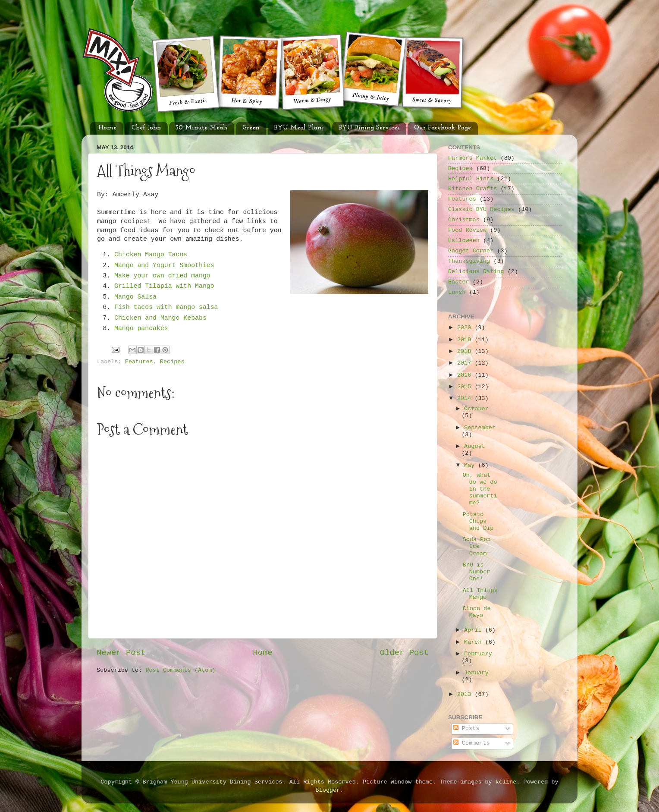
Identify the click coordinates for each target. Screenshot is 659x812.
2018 (466, 351)
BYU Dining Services (369, 128)
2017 (466, 363)
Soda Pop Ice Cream (477, 546)
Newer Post (121, 653)
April (475, 630)
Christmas (464, 220)
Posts (466, 729)
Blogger (328, 790)
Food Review (467, 230)
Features (139, 362)
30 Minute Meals (201, 128)
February (478, 654)
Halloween (464, 241)
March (475, 642)
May (471, 465)
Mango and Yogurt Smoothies (164, 265)
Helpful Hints (471, 179)
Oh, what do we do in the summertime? (480, 489)
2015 (466, 387)
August (475, 446)
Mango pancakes (141, 328)
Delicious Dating (476, 272)
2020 (466, 328)
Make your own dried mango (162, 276)
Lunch (457, 292)
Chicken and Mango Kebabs (162, 318)
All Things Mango (480, 594)
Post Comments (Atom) (180, 670)
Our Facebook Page (442, 128)
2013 (466, 694)
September (480, 428)
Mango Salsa (135, 297)
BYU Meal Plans (299, 128)
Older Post (404, 653)
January (476, 673)
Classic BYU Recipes (481, 209)
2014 (466, 398)
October (476, 409)
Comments (472, 743)
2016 (466, 375)
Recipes (172, 362)
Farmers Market (472, 158)
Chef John (146, 128)
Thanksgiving (469, 261)
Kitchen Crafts (472, 189)
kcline (506, 782)
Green (251, 128)
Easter (459, 282)
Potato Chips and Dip (478, 521)
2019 (466, 340)
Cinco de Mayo (477, 612)
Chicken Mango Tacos (151, 255)
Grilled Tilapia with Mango (164, 286)
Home (107, 128)
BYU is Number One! (477, 572)
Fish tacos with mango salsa (166, 307)
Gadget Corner (471, 251)
